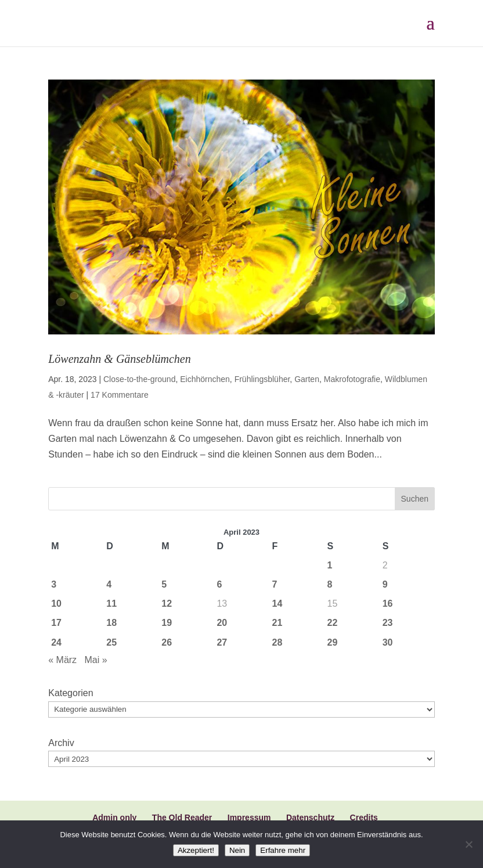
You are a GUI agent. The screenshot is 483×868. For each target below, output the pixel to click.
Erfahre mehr (283, 850)
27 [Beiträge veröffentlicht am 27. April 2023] (222, 642)
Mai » (95, 660)
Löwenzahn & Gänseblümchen (120, 359)
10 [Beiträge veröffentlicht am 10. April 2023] (56, 604)
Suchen (415, 499)
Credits (364, 817)
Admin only (114, 817)
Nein (237, 850)
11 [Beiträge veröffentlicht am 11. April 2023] (111, 604)
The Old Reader (182, 817)
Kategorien (71, 693)
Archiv (61, 743)
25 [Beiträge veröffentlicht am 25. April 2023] (111, 642)
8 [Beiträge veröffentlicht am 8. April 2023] (330, 584)
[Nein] (468, 844)
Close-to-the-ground (140, 379)
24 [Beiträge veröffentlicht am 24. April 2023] (56, 642)
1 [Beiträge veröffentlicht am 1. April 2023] (330, 565)
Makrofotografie (352, 379)
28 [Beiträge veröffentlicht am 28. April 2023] (277, 642)
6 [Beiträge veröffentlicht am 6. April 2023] (219, 584)
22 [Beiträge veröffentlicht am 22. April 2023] (333, 623)
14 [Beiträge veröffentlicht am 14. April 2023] (277, 604)
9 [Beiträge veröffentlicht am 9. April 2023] (385, 584)
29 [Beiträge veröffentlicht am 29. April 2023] (333, 642)
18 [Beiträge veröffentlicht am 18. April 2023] (111, 623)
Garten (307, 379)
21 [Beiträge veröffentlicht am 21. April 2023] (277, 623)
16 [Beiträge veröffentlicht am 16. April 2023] (388, 604)
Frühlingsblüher (262, 379)
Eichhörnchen (205, 379)
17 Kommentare (120, 395)
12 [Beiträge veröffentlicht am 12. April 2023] (167, 604)
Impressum (249, 817)
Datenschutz (310, 817)
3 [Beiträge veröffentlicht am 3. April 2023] (54, 584)
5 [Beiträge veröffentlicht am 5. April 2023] (164, 584)
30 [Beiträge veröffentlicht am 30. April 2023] (388, 642)
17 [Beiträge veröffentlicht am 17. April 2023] (56, 623)
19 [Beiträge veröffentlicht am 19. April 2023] (167, 623)
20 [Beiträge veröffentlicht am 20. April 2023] (222, 623)
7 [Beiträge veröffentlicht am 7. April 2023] (275, 584)
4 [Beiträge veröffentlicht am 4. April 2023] (109, 584)
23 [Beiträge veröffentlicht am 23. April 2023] (388, 623)
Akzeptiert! (196, 850)
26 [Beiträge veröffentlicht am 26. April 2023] (167, 642)
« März (62, 660)
